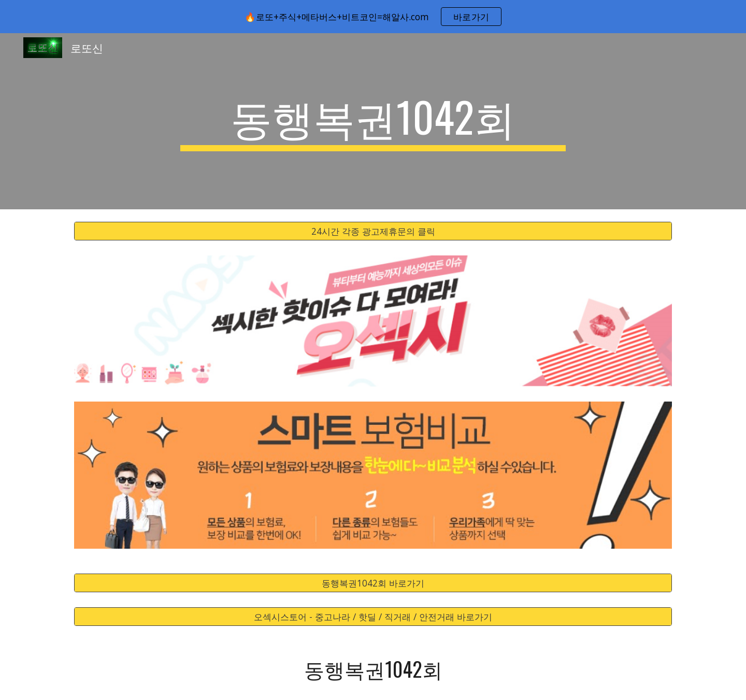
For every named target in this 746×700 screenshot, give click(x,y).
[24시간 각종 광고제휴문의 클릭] (373, 231)
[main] (373, 121)
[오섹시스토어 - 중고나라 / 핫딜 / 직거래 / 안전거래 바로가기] (373, 617)
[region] (373, 17)
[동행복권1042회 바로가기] (373, 583)
